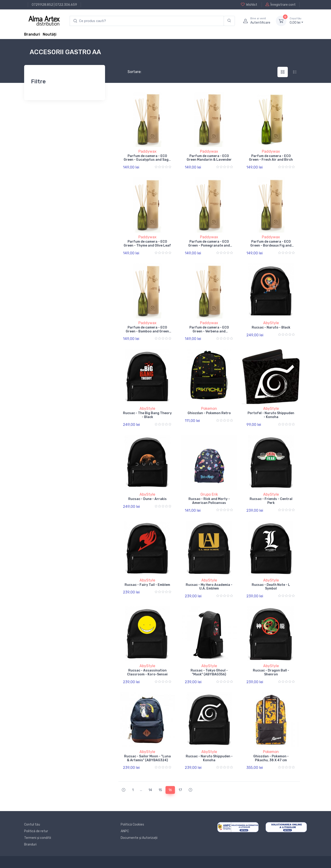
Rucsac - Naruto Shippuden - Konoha (209, 758)
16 (170, 790)
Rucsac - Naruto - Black (271, 327)
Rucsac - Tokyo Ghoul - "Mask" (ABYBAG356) (209, 672)
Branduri (32, 34)
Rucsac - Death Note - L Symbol (271, 587)
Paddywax (147, 151)
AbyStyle (271, 323)
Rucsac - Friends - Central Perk (271, 501)
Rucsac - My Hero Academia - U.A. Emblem (209, 587)
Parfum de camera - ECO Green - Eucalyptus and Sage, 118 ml (147, 160)
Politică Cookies (132, 824)
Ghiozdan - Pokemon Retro (209, 413)
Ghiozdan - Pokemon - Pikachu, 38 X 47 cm (271, 758)
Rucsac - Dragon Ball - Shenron (271, 672)
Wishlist (249, 5)
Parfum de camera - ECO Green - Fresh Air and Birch (271, 158)
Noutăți (50, 34)
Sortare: (131, 72)
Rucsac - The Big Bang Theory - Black (147, 415)
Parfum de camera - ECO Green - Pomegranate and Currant (209, 246)
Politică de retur (36, 831)
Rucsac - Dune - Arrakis (147, 499)
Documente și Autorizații (139, 838)
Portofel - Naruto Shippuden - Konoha (271, 415)
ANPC (125, 831)
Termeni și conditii (38, 838)
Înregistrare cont (281, 5)
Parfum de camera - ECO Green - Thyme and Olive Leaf (147, 244)
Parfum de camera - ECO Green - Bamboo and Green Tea (147, 331)
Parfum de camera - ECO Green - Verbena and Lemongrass (209, 331)
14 (150, 790)
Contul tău (32, 824)
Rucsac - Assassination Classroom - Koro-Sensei (147, 672)
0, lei (296, 21)
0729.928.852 (42, 5)
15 (160, 790)
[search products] (147, 21)
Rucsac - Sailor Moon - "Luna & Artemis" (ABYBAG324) (147, 758)
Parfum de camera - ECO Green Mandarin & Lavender (209, 158)
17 (180, 790)
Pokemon (209, 409)
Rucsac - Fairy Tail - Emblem (147, 585)
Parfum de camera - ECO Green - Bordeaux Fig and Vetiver (271, 246)
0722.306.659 (66, 5)
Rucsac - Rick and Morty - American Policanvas (209, 501)
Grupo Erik (209, 494)
